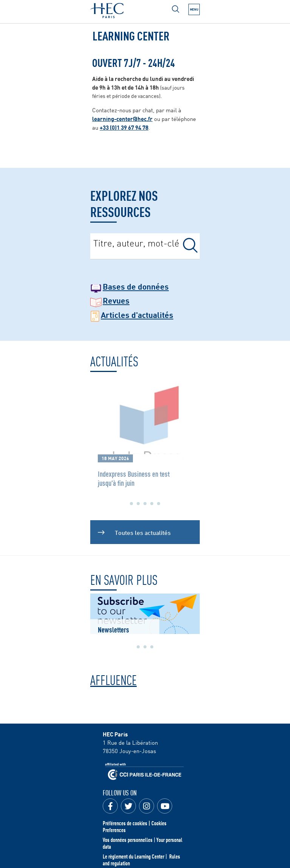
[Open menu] (176, 9)
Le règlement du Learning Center (133, 856)
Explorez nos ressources (124, 203)
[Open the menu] (194, 9)
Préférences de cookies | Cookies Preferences (135, 826)
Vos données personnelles (128, 840)
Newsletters (113, 629)
